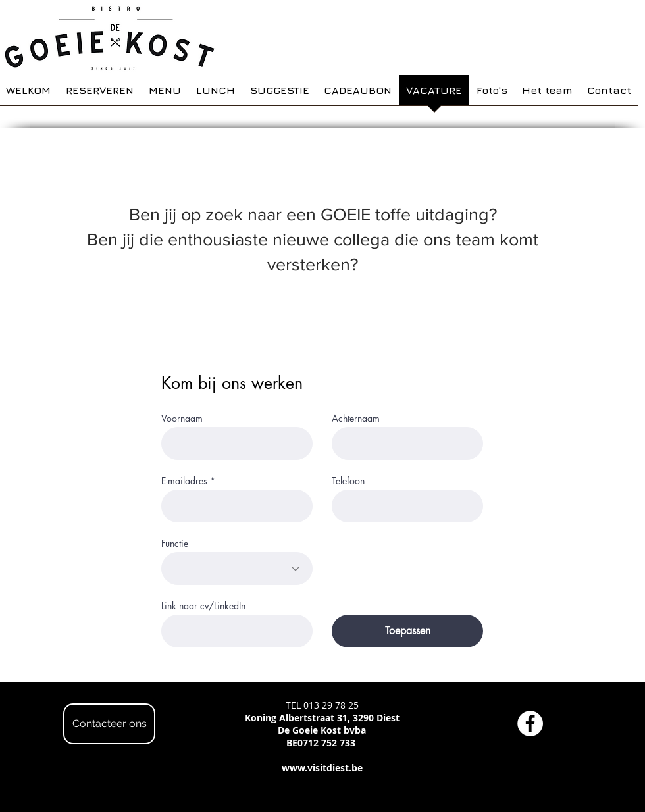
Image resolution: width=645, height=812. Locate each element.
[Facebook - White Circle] (530, 723)
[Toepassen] (407, 631)
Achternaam (356, 419)
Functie (175, 544)
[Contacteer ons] (109, 724)
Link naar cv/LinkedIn (203, 606)
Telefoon (348, 481)
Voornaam (182, 419)
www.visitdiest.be (322, 768)
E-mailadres (184, 481)
